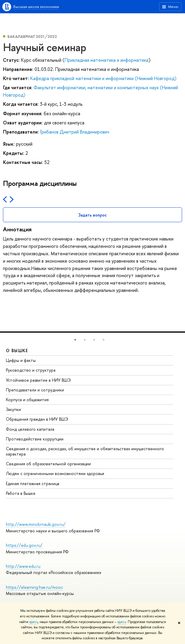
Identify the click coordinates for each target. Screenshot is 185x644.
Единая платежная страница (33, 483)
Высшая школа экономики (36, 6)
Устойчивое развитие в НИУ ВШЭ (38, 380)
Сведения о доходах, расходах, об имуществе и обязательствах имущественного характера (85, 451)
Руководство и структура (31, 370)
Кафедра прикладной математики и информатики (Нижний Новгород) (103, 78)
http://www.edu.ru (23, 566)
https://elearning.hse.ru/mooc (34, 587)
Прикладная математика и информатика (107, 60)
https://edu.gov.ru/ (24, 545)
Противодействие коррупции (35, 439)
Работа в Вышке (21, 493)
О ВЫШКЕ (17, 351)
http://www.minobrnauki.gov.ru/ (36, 524)
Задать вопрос (92, 215)
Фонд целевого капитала (30, 429)
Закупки (13, 409)
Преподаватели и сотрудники (35, 390)
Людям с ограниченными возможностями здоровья (55, 473)
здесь (33, 622)
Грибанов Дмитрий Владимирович (75, 132)
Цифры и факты (21, 360)
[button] (75, 340)
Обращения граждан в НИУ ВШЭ (37, 419)
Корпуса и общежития (27, 400)
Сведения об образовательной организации (48, 464)
